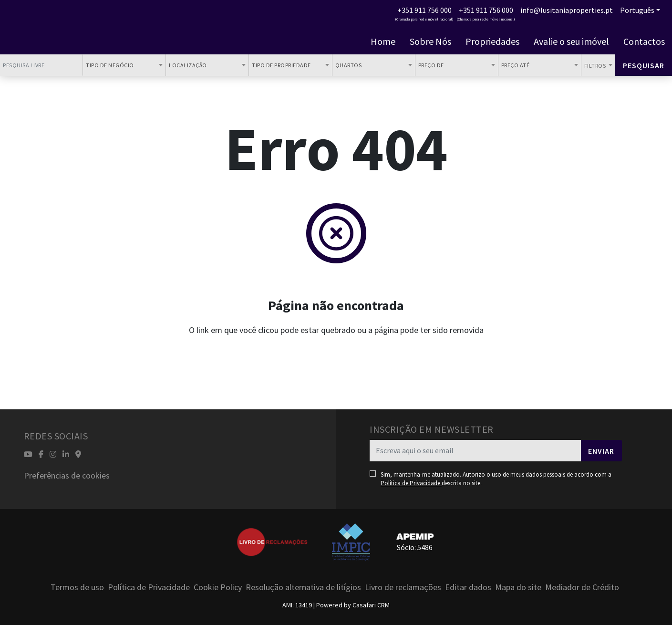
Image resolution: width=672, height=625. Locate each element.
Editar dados (468, 587)
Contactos (644, 42)
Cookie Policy (218, 587)
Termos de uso (77, 587)
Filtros (596, 66)
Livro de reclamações (403, 587)
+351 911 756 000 (424, 10)
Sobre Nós (430, 42)
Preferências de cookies (67, 475)
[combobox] (124, 65)
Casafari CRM (371, 605)
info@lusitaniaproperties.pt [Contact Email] (567, 10)
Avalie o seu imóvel (571, 42)
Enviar (601, 451)
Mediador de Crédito (582, 587)
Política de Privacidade (411, 483)
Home (383, 42)
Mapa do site (518, 587)
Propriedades (492, 42)
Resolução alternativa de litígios (303, 587)
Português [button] (637, 10)
